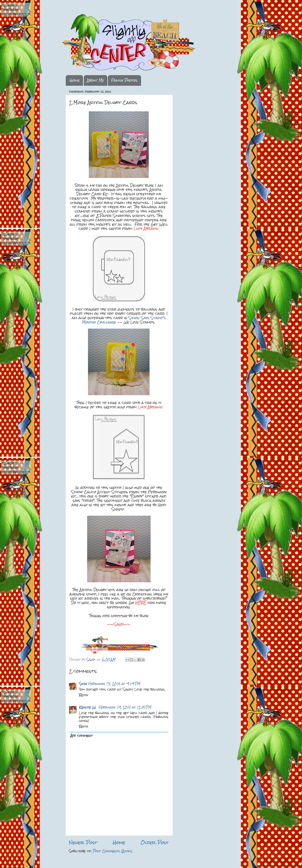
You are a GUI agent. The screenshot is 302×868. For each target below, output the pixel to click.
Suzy (83, 684)
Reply (84, 695)
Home (75, 80)
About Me (95, 80)
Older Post (155, 843)
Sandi (92, 660)
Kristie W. (88, 707)
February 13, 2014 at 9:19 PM (114, 684)
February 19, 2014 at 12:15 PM (125, 707)
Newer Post (83, 843)
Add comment (82, 736)
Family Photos (124, 80)
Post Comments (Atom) (113, 851)
